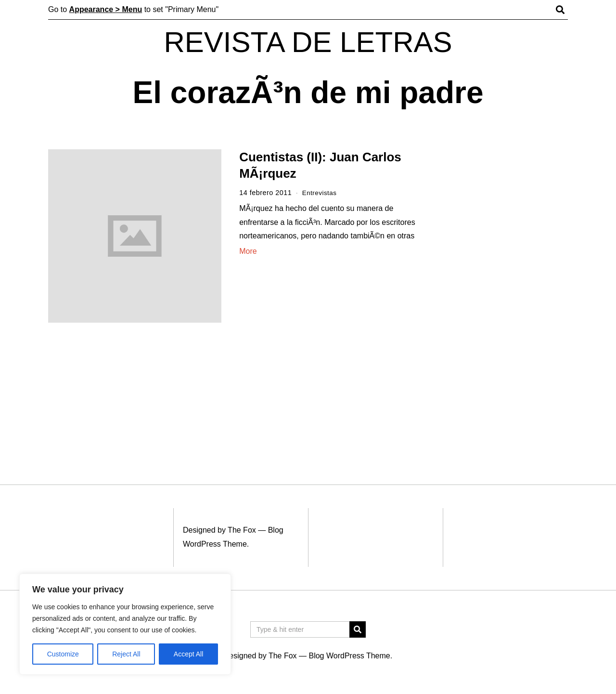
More (248, 251)
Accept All (188, 654)
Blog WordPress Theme (349, 656)
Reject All (126, 654)
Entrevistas (321, 193)
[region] (125, 624)
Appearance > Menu (106, 9)
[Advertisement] (504, 298)
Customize (63, 654)
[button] (358, 629)
